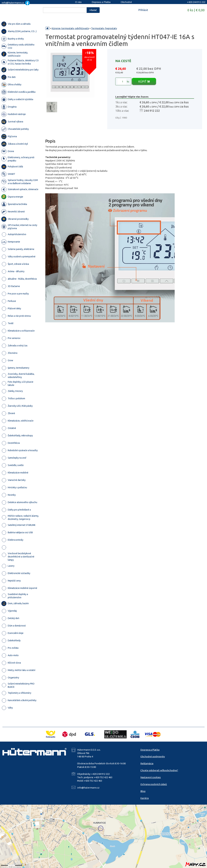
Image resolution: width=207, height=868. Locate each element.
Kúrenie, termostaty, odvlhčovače (70, 28)
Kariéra (144, 798)
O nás (78, 2)
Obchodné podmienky (153, 756)
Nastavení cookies (151, 777)
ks (123, 82)
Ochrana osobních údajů (154, 784)
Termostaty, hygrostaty (104, 28)
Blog (143, 791)
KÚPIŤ (144, 81)
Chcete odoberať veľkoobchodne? (159, 770)
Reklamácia (147, 763)
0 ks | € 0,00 (196, 10)
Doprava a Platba (101, 2)
